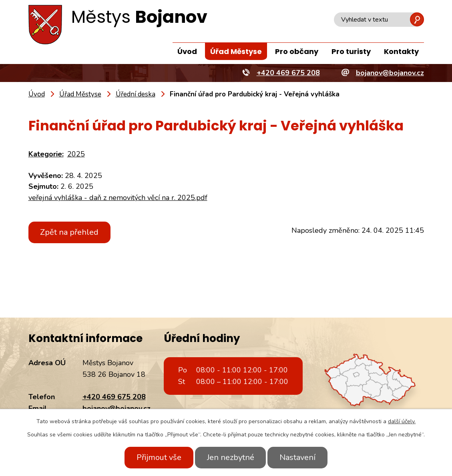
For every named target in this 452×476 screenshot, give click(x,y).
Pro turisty (351, 51)
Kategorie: (46, 154)
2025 (76, 154)
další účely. (402, 421)
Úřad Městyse (236, 51)
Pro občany (297, 51)
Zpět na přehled (70, 232)
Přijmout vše (157, 457)
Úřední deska (136, 94)
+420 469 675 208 (114, 397)
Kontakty (401, 51)
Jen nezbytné (231, 457)
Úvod (187, 51)
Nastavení (299, 457)
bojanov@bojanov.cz (117, 408)
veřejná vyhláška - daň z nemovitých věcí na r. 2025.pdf (118, 198)
